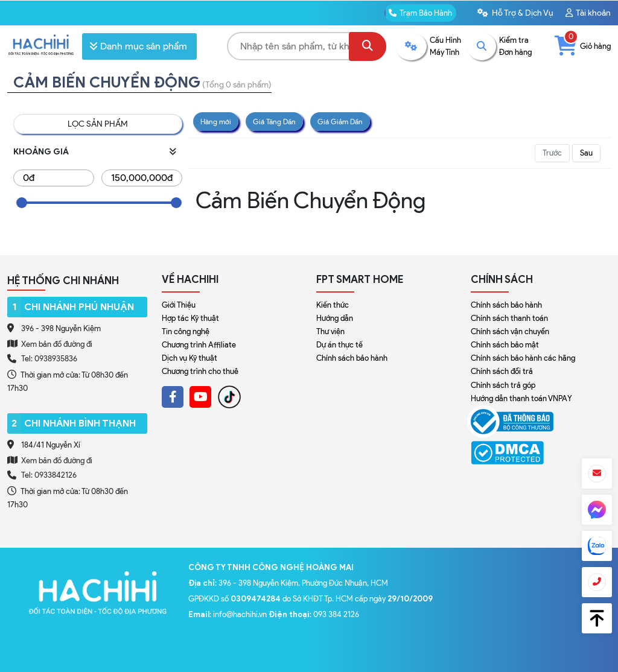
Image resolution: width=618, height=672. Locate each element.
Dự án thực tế (339, 345)
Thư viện (330, 331)
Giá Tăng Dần (274, 122)
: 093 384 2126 (314, 614)
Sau (586, 153)
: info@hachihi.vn (228, 614)
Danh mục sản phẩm (138, 46)
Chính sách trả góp (503, 385)
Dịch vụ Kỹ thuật (190, 358)
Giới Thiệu (179, 305)
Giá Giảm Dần (340, 122)
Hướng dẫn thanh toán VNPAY (521, 398)
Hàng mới (216, 122)
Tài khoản (588, 13)
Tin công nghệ (186, 331)
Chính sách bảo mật (505, 345)
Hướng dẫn (335, 318)
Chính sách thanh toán (509, 318)
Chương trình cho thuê (200, 371)
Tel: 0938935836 (49, 359)
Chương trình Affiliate (199, 345)
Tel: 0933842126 (49, 475)
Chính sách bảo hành (352, 358)
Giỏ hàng (583, 46)
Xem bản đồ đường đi (50, 344)
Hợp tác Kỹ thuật (190, 318)
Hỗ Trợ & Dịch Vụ (515, 13)
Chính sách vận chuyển (510, 331)
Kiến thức (333, 305)
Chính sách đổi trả (502, 371)
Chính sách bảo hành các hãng (523, 358)
